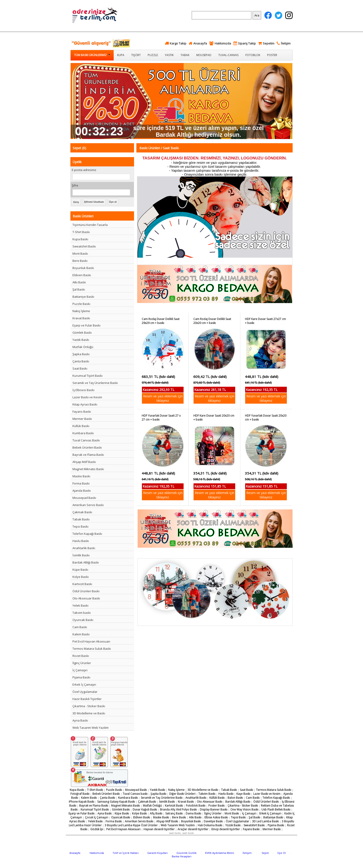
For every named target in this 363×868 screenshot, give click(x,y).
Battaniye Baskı (83, 297)
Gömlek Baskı (82, 333)
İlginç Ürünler (82, 663)
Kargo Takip (178, 43)
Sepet (265, 853)
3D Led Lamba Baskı (265, 821)
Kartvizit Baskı (82, 584)
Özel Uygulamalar (85, 692)
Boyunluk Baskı (83, 268)
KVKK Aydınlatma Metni (220, 853)
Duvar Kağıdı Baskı (145, 809)
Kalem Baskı (81, 634)
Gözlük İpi (97, 829)
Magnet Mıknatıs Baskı (88, 469)
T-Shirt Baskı (81, 232)
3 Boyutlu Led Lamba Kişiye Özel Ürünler (131, 825)
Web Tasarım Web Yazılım (91, 728)
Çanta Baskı (81, 361)
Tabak (185, 55)
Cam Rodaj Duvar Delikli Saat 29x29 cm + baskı (161, 321)
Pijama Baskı (81, 677)
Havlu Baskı (81, 541)
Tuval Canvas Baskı (86, 440)
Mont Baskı (80, 253)
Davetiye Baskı (213, 821)
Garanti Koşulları (158, 853)
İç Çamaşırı (80, 670)
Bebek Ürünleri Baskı (87, 447)
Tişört (136, 55)
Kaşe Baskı (243, 794)
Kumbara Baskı (83, 433)
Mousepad (204, 55)
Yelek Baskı (80, 605)
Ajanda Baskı (82, 491)
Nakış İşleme (81, 311)
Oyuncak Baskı (83, 620)
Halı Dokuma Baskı (210, 825)
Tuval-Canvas (228, 55)
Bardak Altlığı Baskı (86, 562)
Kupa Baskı (80, 239)
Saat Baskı (80, 368)
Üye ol (113, 202)
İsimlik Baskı (81, 555)
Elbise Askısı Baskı (216, 817)
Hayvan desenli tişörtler (159, 829)
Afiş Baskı (156, 813)
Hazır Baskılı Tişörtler (87, 699)
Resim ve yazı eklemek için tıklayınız (163, 398)
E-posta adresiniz (84, 170)
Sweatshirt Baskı (84, 246)
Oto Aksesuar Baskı (86, 598)
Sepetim (269, 43)
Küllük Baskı (81, 426)
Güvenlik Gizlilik (186, 853)
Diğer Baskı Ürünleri (182, 794)
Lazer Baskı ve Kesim (87, 397)
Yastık (169, 55)
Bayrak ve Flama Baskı (88, 455)
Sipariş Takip (247, 43)
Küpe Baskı (80, 570)
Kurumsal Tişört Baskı (88, 376)
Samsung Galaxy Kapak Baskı (116, 802)
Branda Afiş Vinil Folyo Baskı (178, 809)
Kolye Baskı (81, 577)
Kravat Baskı (81, 318)
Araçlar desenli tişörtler (193, 829)
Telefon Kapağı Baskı (87, 534)
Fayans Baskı (82, 412)
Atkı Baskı (79, 282)
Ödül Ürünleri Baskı (86, 591)
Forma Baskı (81, 483)
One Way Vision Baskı (244, 809)
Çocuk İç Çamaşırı (97, 817)
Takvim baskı (82, 613)
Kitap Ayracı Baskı (85, 404)
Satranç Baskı (174, 813)
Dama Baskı (193, 813)
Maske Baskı (81, 476)
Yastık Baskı (81, 340)
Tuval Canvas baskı (135, 794)
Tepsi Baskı (80, 526)
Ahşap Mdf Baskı (84, 462)
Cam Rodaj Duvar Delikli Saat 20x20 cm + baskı (212, 321)
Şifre (75, 185)
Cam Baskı (80, 627)
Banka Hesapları (182, 856)
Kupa (121, 55)
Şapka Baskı (81, 354)
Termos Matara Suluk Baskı (92, 649)
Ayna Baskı (80, 720)
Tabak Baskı (81, 519)
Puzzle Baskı (81, 304)
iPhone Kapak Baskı (81, 802)
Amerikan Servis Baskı (88, 505)
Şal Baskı (79, 289)
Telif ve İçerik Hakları (126, 853)
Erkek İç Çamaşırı (84, 684)
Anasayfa (200, 43)
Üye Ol (282, 853)
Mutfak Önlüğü (83, 347)
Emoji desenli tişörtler (226, 829)
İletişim (286, 43)
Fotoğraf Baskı (80, 794)
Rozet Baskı (81, 656)
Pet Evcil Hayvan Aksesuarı (91, 641)
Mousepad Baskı (84, 498)
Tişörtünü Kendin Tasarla (90, 225)
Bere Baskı (80, 261)
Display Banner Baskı (214, 809)
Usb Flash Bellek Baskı (276, 809)
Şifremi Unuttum (94, 202)
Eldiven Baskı (82, 275)
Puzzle (153, 55)
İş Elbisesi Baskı (83, 390)
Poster (272, 55)
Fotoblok (253, 55)
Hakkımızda (223, 43)
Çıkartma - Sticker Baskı (89, 706)
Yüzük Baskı (233, 825)
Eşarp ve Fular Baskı (86, 325)
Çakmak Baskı (82, 512)
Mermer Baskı (82, 419)
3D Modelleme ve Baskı (89, 713)
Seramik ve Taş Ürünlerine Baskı (95, 383)
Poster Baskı (216, 806)
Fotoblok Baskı (196, 806)
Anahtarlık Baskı (84, 548)
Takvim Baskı (207, 794)
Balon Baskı (235, 798)
